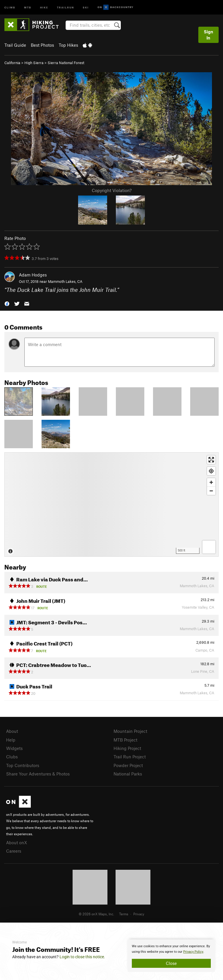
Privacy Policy (193, 952)
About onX (17, 842)
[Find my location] (211, 471)
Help (11, 740)
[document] (171, 956)
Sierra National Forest (66, 63)
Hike (44, 7)
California (12, 63)
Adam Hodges (33, 275)
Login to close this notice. (82, 957)
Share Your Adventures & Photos (38, 774)
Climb (10, 7)
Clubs (12, 757)
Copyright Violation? (112, 190)
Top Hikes (68, 45)
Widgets (14, 748)
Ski (86, 7)
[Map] (111, 505)
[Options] (209, 547)
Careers (14, 851)
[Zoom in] (211, 482)
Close (171, 963)
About (12, 731)
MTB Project (125, 740)
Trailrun (65, 7)
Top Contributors (23, 765)
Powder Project (128, 765)
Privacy (139, 914)
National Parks (128, 774)
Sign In (208, 35)
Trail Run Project (130, 757)
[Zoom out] (211, 491)
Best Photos (42, 45)
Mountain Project (130, 731)
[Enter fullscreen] (211, 460)
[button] (7, 303)
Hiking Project (127, 748)
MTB (28, 7)
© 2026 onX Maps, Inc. (96, 914)
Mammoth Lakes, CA (65, 281)
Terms (124, 914)
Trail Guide (15, 45)
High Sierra (34, 63)
